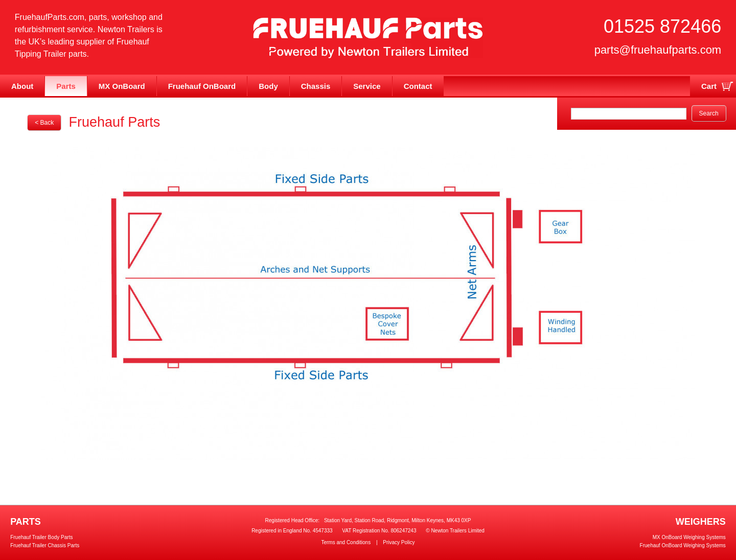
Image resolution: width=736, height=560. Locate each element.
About (22, 86)
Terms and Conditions (346, 542)
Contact (418, 86)
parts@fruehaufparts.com (658, 50)
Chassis (316, 86)
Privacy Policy (399, 542)
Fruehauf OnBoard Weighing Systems (683, 545)
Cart (709, 86)
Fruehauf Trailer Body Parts (41, 537)
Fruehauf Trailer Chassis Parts (45, 545)
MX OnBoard (122, 86)
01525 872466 (662, 26)
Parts (66, 86)
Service (367, 86)
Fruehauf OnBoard (202, 86)
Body (268, 86)
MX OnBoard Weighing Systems (689, 537)
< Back (44, 123)
